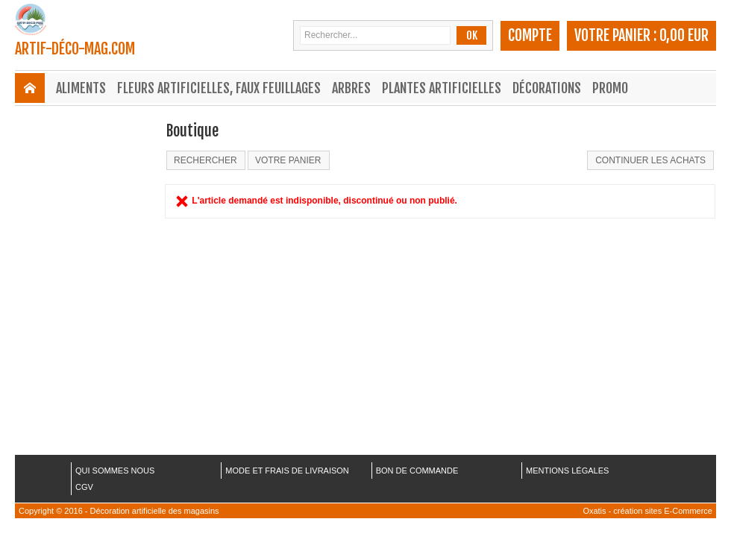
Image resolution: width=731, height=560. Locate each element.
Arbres (351, 88)
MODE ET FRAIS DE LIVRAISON (287, 471)
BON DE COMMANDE (417, 471)
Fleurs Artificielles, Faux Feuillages (219, 88)
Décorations (547, 88)
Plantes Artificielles (442, 88)
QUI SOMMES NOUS (115, 471)
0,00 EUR (684, 35)
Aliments (81, 88)
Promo (610, 88)
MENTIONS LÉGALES (567, 471)
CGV (84, 487)
